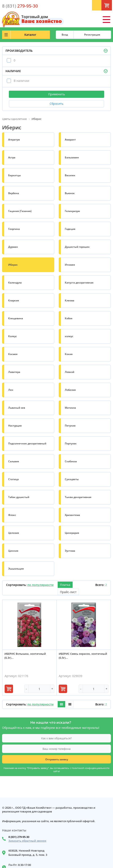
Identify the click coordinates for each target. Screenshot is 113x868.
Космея (13, 354)
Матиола (70, 408)
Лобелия (70, 390)
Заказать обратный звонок (27, 841)
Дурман (13, 247)
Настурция (15, 426)
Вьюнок (70, 193)
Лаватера (14, 372)
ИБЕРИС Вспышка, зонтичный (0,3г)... (25, 656)
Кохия (69, 354)
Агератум (14, 140)
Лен (11, 390)
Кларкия (14, 300)
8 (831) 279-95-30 (19, 837)
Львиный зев (17, 408)
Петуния (70, 426)
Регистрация (92, 35)
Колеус (13, 336)
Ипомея (70, 265)
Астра (12, 157)
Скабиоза (71, 461)
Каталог (30, 35)
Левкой (70, 372)
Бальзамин (72, 157)
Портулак (71, 443)
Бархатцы (15, 175)
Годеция (70, 229)
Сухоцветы (72, 479)
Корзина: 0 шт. (111, 6)
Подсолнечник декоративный (27, 443)
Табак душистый (19, 497)
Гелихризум (72, 211)
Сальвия (14, 461)
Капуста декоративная (79, 283)
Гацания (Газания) (20, 211)
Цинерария (72, 533)
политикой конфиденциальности (90, 768)
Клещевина (16, 318)
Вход (65, 35)
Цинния (13, 551)
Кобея (69, 318)
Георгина (14, 229)
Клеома (70, 300)
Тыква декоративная (78, 497)
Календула (15, 283)
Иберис (13, 265)
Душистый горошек (77, 247)
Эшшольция (16, 569)
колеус (69, 336)
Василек (70, 175)
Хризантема (72, 515)
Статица (13, 479)
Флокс (12, 515)
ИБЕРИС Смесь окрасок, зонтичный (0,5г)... (83, 656)
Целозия (14, 533)
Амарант (70, 140)
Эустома (70, 551)
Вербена (14, 193)
